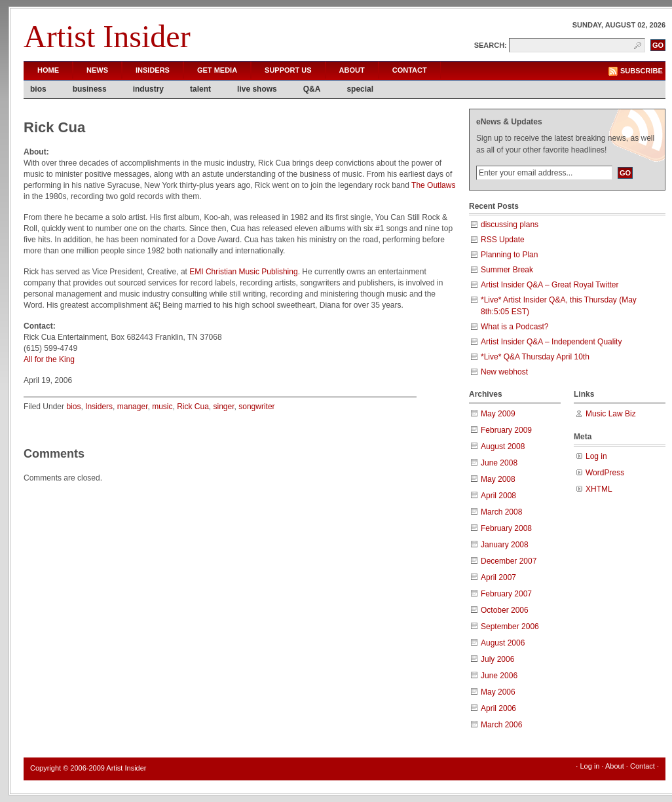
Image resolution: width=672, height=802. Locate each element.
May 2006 (498, 692)
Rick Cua (193, 407)
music (162, 407)
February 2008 (506, 528)
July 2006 (497, 659)
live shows (257, 89)
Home (48, 70)
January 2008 (505, 545)
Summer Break (507, 270)
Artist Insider (107, 36)
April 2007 (498, 577)
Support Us (288, 70)
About (352, 70)
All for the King (49, 359)
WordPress (605, 473)
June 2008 (499, 463)
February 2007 (506, 594)
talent (200, 89)
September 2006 (510, 627)
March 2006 (501, 725)
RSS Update (503, 240)
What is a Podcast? (514, 327)
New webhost (504, 372)
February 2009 (506, 430)
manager (133, 407)
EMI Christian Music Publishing (243, 272)
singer (224, 407)
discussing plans (510, 225)
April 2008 (498, 496)
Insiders (153, 70)
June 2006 (499, 676)
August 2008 (503, 447)
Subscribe (642, 71)
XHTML (599, 489)
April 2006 (498, 708)
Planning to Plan (509, 255)
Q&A (312, 89)
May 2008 (498, 479)
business (90, 89)
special (360, 89)
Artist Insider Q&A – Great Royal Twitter (550, 285)
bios (38, 89)
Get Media (217, 70)
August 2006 (503, 643)
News (97, 70)
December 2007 (509, 561)
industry (148, 89)
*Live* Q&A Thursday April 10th (535, 357)
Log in (596, 456)
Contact (410, 70)
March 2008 (501, 512)
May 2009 (498, 414)
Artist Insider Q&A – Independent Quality (551, 342)
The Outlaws (433, 185)
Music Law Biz (611, 414)
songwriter (256, 407)
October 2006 (505, 610)
